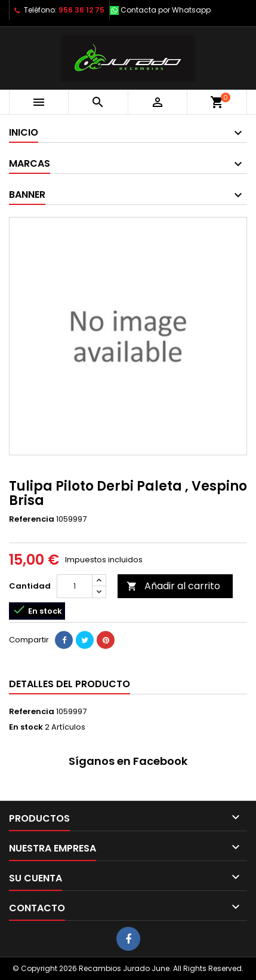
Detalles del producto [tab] (70, 684)
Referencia (32, 519)
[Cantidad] (75, 586)
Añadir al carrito (173, 586)
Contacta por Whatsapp (166, 10)
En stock (26, 727)
